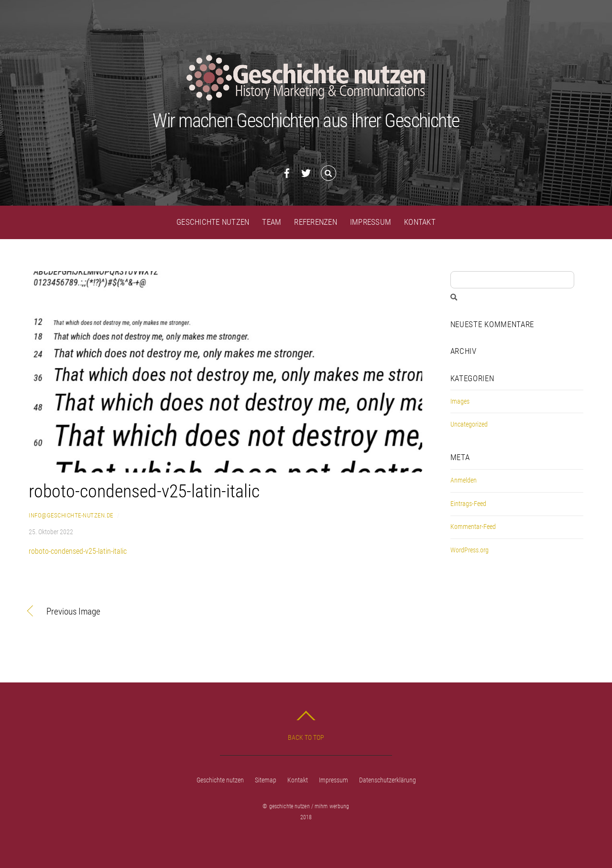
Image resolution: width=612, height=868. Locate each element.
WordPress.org (470, 550)
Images (460, 401)
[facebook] (287, 172)
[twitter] (306, 172)
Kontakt (420, 222)
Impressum (371, 222)
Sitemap (266, 780)
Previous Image (73, 612)
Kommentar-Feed (473, 527)
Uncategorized (469, 424)
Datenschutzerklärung (388, 780)
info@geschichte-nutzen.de (71, 515)
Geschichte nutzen (213, 222)
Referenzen (316, 222)
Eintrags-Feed (468, 504)
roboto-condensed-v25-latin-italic (144, 491)
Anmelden (464, 480)
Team (272, 222)
